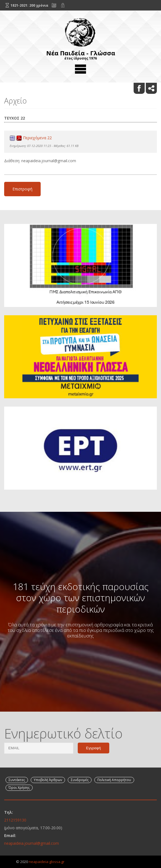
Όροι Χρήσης (19, 788)
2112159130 (15, 820)
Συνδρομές (80, 780)
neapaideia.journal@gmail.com (32, 843)
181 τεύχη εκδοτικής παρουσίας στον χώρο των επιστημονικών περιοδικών (81, 598)
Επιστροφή (22, 189)
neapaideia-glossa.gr (47, 862)
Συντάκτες (17, 780)
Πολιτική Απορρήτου (114, 780)
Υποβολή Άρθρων (48, 780)
